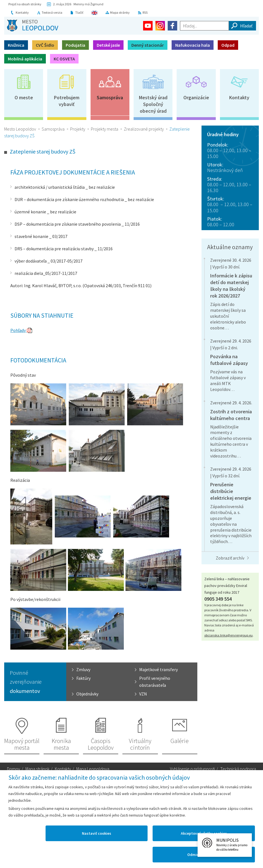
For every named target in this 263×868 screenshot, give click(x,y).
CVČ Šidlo (45, 45)
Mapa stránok (37, 769)
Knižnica (16, 45)
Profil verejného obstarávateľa (155, 682)
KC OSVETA (64, 59)
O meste (24, 97)
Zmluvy (83, 669)
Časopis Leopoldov (101, 744)
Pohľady (18, 330)
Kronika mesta (61, 744)
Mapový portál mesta (22, 744)
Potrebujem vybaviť (67, 101)
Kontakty (22, 12)
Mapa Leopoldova (93, 769)
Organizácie (196, 97)
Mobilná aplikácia (25, 59)
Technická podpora (238, 769)
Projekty (78, 129)
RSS (145, 12)
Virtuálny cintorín (140, 744)
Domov (14, 769)
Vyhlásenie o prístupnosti (192, 769)
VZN (143, 694)
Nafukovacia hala (193, 45)
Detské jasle (108, 45)
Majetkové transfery (158, 669)
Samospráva (110, 97)
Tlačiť (79, 12)
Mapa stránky (120, 12)
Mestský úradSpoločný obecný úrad (153, 104)
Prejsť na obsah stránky (25, 4)
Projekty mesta (105, 129)
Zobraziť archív (230, 558)
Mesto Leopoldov (20, 129)
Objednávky (87, 694)
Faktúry (83, 678)
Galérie (180, 741)
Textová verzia (52, 12)
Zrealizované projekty (144, 129)
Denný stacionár (148, 45)
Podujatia (75, 45)
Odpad (228, 45)
